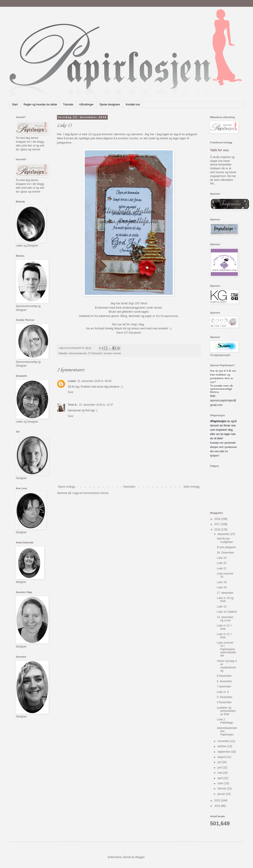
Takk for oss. (220, 150)
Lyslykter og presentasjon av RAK (226, 711)
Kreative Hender (112, 353)
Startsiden (129, 487)
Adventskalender (78, 353)
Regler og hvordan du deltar (40, 105)
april (220, 778)
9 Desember (224, 676)
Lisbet (72, 381)
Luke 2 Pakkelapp (225, 721)
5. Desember (225, 697)
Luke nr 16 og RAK (225, 600)
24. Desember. (226, 553)
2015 (218, 801)
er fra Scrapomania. (166, 316)
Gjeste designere (110, 105)
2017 (218, 524)
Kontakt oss (133, 105)
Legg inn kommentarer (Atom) (90, 493)
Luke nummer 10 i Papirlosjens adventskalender (227, 649)
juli (220, 762)
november (224, 741)
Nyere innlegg (66, 487)
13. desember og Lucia (225, 619)
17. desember (225, 593)
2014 (218, 806)
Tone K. (73, 405)
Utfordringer (86, 105)
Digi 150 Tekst (138, 303)
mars (221, 783)
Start (15, 105)
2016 (218, 530)
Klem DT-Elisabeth (129, 333)
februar (222, 789)
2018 (218, 519)
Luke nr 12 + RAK (224, 627)
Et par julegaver (226, 547)
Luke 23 (222, 558)
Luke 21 (222, 568)
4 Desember (224, 702)
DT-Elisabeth (95, 353)
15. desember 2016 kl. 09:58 (94, 381)
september (224, 752)
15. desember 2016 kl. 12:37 (96, 405)
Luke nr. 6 (223, 692)
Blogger (140, 857)
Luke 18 (222, 587)
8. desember (224, 681)
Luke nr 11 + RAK (224, 636)
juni (220, 768)
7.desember (224, 686)
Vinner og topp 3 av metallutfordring (227, 666)
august (222, 757)
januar (222, 794)
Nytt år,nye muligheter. (225, 540)
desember (224, 534)
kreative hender (128, 138)
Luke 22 (222, 563)
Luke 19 (222, 582)
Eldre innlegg (192, 487)
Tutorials (68, 105)
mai (220, 773)
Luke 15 (222, 607)
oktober (222, 746)
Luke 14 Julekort (227, 612)
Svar (71, 392)
